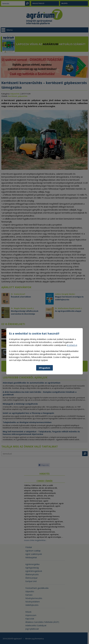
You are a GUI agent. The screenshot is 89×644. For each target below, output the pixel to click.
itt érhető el (72, 393)
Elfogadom (44, 416)
